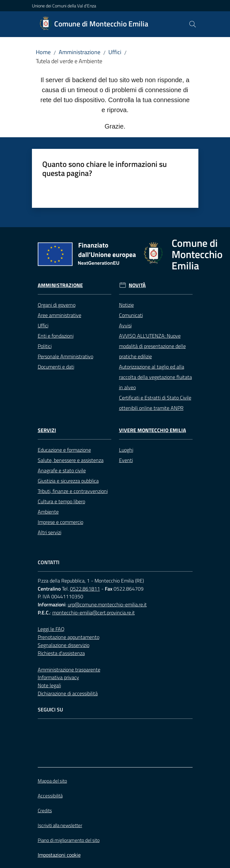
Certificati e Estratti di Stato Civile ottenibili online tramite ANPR (155, 403)
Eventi (126, 460)
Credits (45, 810)
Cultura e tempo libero (61, 501)
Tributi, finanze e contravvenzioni (73, 491)
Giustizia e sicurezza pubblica (68, 481)
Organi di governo (57, 305)
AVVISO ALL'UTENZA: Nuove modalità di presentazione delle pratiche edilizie (152, 346)
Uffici (115, 52)
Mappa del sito (52, 781)
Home (43, 52)
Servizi (47, 430)
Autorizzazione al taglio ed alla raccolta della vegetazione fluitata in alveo (155, 377)
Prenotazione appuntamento (69, 637)
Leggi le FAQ (51, 629)
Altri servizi (50, 532)
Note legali (49, 685)
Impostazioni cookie (59, 855)
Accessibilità (50, 796)
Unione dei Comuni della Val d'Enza (64, 6)
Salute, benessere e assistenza (71, 460)
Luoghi (126, 450)
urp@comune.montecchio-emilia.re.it (107, 604)
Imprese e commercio (60, 522)
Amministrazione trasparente (69, 670)
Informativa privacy (58, 677)
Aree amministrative (60, 315)
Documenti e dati (56, 367)
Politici (45, 346)
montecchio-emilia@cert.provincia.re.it (94, 612)
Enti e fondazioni (56, 336)
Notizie (126, 305)
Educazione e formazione (64, 450)
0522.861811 (85, 589)
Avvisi (125, 325)
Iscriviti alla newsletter (60, 825)
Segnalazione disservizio (64, 645)
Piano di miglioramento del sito (69, 840)
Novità (137, 285)
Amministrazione (80, 52)
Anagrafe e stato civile (62, 470)
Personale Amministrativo (65, 356)
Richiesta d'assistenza (61, 653)
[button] (193, 24)
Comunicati (131, 315)
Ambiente (48, 512)
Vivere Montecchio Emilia (153, 430)
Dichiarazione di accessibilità (68, 693)
